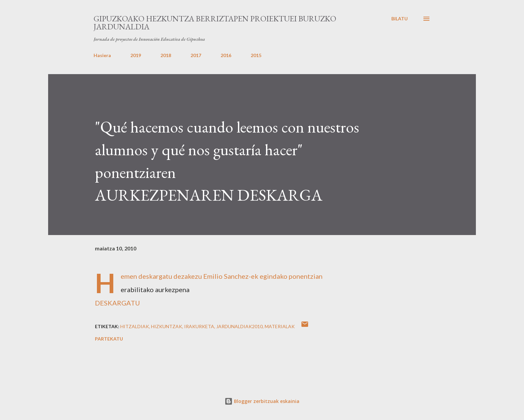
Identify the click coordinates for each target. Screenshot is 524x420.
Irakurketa (199, 326)
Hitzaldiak (135, 326)
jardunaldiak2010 (239, 326)
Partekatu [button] (109, 339)
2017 (196, 55)
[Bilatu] (400, 19)
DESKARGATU (117, 303)
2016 (226, 55)
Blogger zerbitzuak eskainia (262, 401)
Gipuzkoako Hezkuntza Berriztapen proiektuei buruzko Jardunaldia (215, 23)
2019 (136, 55)
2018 (166, 55)
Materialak (280, 326)
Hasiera (102, 55)
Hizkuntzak (167, 326)
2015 (256, 55)
